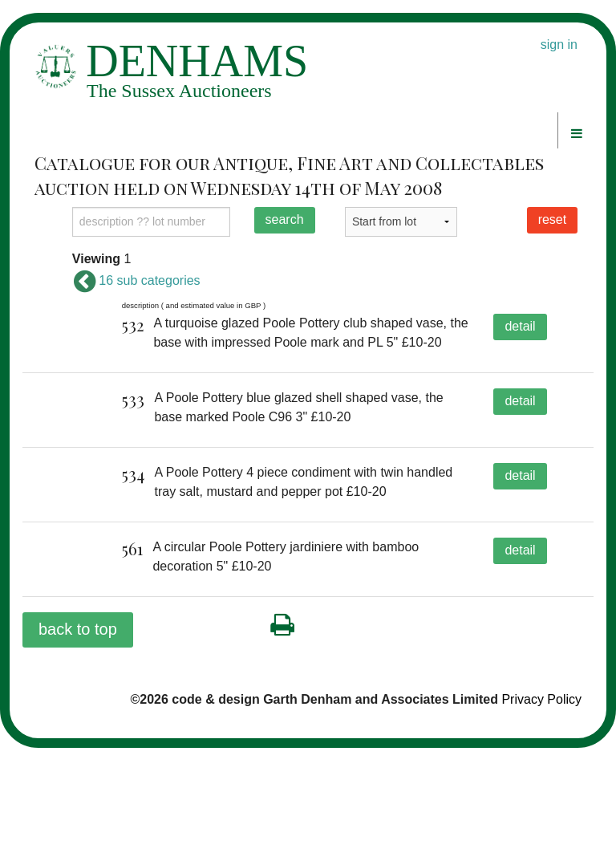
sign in (559, 45)
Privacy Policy (541, 812)
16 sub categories (136, 280)
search (285, 219)
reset (553, 219)
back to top (78, 741)
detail (520, 326)
